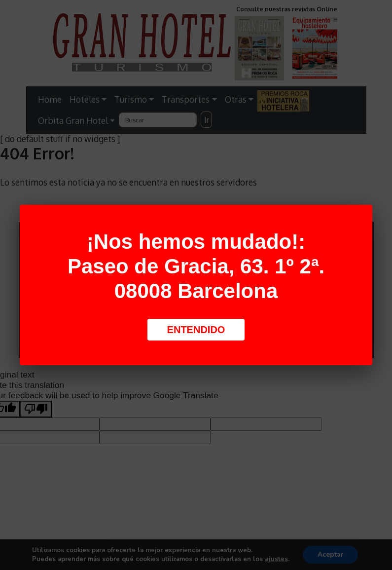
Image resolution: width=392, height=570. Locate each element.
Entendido (196, 330)
